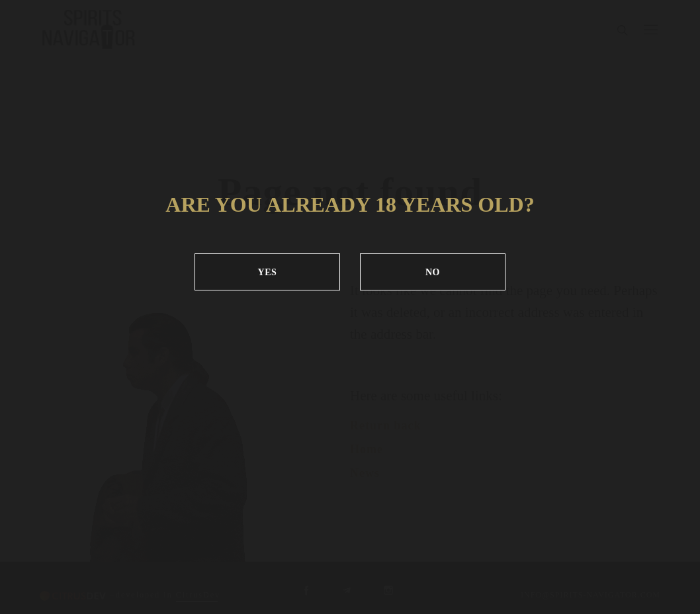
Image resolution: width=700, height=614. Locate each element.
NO (433, 272)
